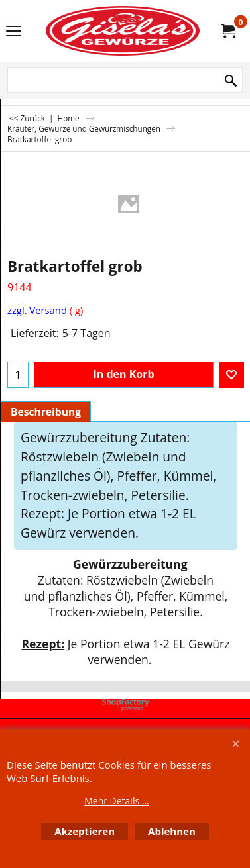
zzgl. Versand (37, 310)
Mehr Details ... (117, 801)
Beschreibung (46, 412)
